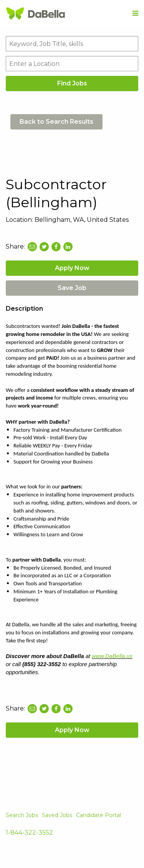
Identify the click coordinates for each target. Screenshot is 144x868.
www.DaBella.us (112, 656)
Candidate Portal (98, 815)
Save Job (72, 288)
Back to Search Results (56, 122)
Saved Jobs (57, 815)
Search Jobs (22, 815)
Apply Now (72, 268)
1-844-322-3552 (29, 833)
